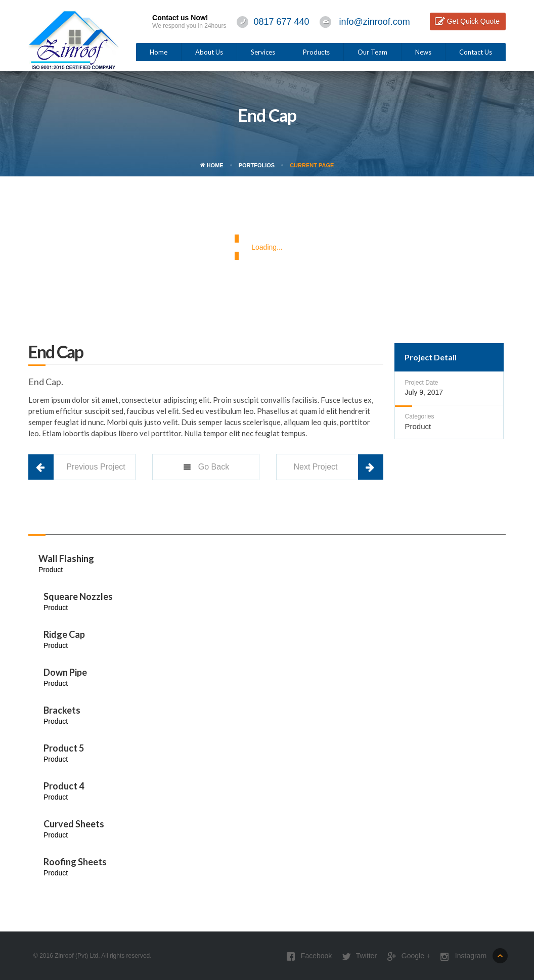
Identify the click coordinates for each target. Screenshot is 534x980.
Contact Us (476, 52)
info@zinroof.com (375, 22)
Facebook (309, 956)
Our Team (372, 52)
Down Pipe (65, 672)
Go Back (206, 467)
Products (316, 52)
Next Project (315, 467)
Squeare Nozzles (78, 596)
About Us (209, 52)
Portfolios (257, 165)
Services (263, 52)
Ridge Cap (64, 634)
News (423, 52)
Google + (409, 956)
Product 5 (64, 748)
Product (418, 426)
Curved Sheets (74, 824)
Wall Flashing (66, 558)
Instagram (463, 956)
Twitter (359, 956)
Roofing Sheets (75, 862)
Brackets (62, 710)
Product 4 (64, 786)
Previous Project (96, 467)
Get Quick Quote (473, 21)
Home (159, 52)
